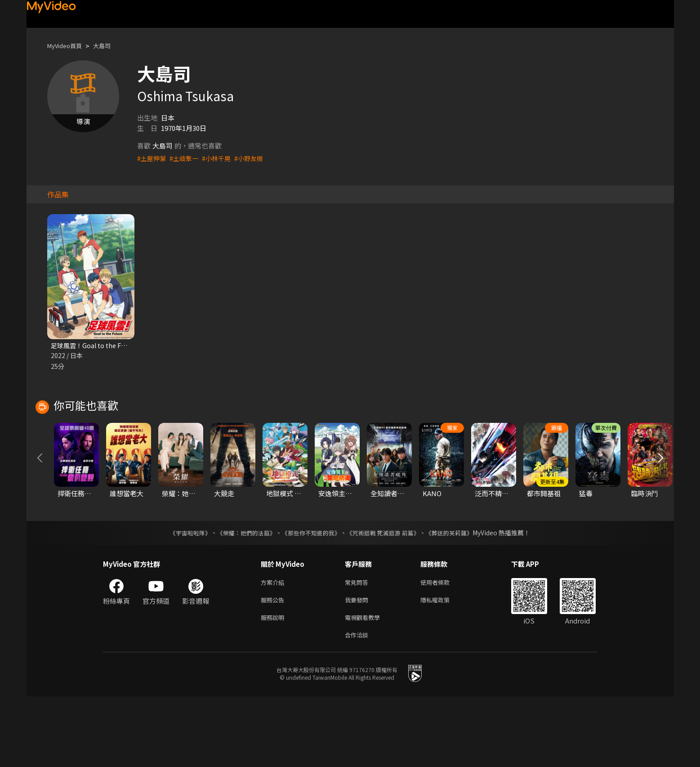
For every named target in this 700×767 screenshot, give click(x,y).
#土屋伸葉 (152, 158)
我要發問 (358, 667)
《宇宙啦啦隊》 (182, 598)
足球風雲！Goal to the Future (97, 346)
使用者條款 (443, 648)
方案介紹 (274, 648)
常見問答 (358, 648)
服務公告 (274, 667)
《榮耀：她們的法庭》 (241, 598)
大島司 (109, 46)
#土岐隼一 (187, 158)
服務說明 (274, 686)
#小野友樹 (255, 158)
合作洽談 (358, 705)
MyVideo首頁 (68, 46)
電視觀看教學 (365, 686)
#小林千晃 (221, 158)
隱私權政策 (443, 667)
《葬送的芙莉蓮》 (458, 598)
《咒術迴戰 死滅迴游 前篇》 (388, 598)
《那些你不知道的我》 (311, 598)
